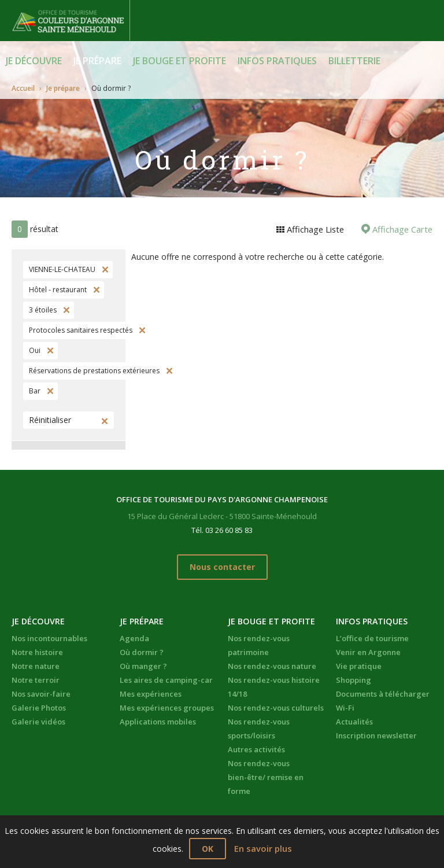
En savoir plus (263, 849)
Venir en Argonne (368, 650)
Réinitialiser (50, 420)
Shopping (354, 678)
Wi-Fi (345, 706)
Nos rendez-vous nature (272, 664)
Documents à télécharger (383, 692)
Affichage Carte (402, 229)
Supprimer (104, 270)
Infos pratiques (277, 61)
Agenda (134, 637)
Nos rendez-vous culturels (276, 706)
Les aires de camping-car (166, 678)
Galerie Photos (39, 706)
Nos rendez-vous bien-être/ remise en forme (266, 775)
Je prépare (97, 61)
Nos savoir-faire (41, 692)
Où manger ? (143, 664)
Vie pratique (359, 664)
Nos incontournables (49, 637)
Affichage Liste (317, 229)
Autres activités (256, 748)
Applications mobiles (158, 720)
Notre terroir (36, 678)
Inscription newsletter (376, 734)
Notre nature (36, 664)
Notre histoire (37, 650)
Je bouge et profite (180, 61)
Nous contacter (222, 566)
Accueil (23, 88)
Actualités (354, 720)
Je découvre (34, 61)
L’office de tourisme (372, 637)
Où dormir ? (142, 650)
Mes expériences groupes (167, 706)
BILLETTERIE (354, 61)
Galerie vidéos (38, 720)
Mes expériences (151, 692)
